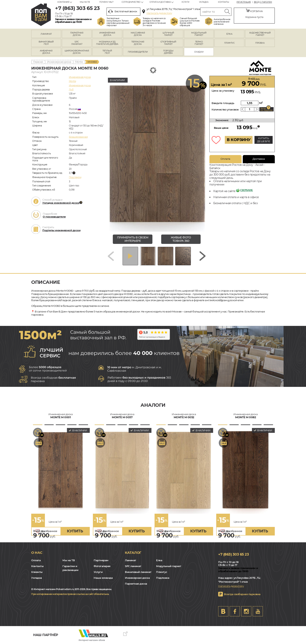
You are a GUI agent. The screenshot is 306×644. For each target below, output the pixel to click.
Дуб (71, 90)
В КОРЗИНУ (239, 140)
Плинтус (162, 572)
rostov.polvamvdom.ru (41, 15)
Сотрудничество (131, 2)
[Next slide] (203, 256)
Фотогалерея (102, 566)
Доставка (259, 159)
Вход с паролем (263, 2)
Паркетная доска (136, 584)
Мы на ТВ (85, 2)
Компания (63, 2)
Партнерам (101, 560)
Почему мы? (106, 2)
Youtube (258, 611)
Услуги (185, 2)
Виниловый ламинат (138, 572)
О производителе (54, 217)
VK (223, 611)
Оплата (225, 159)
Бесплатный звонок (123, 11)
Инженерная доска (59, 62)
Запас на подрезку (267, 109)
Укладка (204, 2)
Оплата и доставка (160, 2)
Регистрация (244, 2)
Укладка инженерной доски (61, 203)
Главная (38, 62)
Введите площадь (223, 103)
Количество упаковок (225, 109)
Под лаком (75, 177)
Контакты (223, 2)
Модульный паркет (169, 566)
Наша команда (103, 578)
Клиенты (37, 572)
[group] (157, 154)
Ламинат (131, 560)
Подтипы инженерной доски (61, 230)
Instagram (246, 611)
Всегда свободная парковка (242, 594)
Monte (79, 62)
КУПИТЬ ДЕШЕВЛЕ (264, 140)
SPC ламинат (133, 566)
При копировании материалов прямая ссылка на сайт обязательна (70, 594)
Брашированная (78, 137)
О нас (37, 553)
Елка (159, 560)
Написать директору (159, 13)
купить (75, 531)
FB (235, 611)
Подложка (163, 578)
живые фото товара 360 (181, 239)
